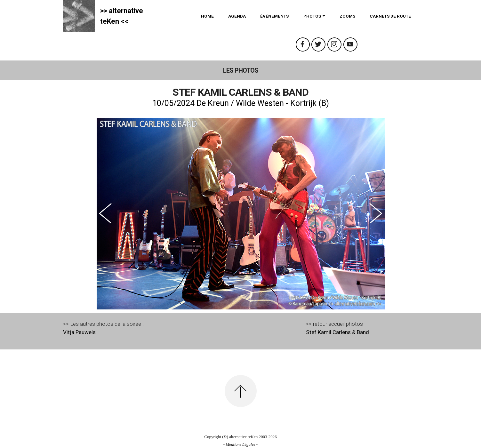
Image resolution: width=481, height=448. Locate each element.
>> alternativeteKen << (122, 16)
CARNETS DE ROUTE (390, 16)
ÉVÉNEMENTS (274, 16)
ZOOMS (347, 16)
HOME (207, 16)
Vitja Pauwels (79, 332)
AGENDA (237, 16)
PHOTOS (312, 16)
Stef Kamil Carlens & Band (337, 332)
